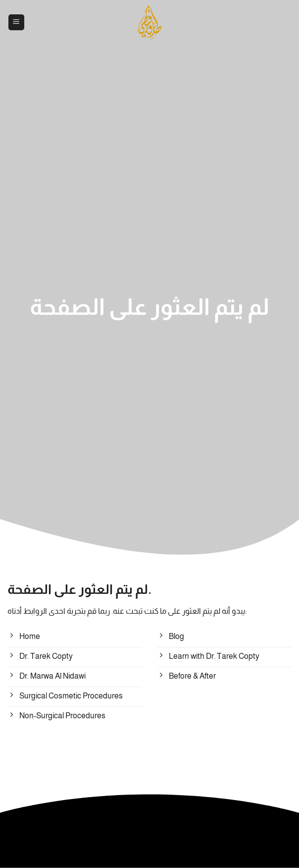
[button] (16, 23)
